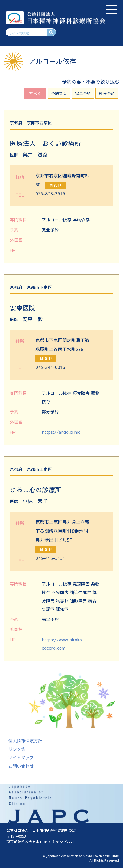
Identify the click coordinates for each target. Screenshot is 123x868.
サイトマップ (21, 757)
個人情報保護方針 (25, 741)
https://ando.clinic (61, 432)
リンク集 (17, 749)
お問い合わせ (21, 766)
